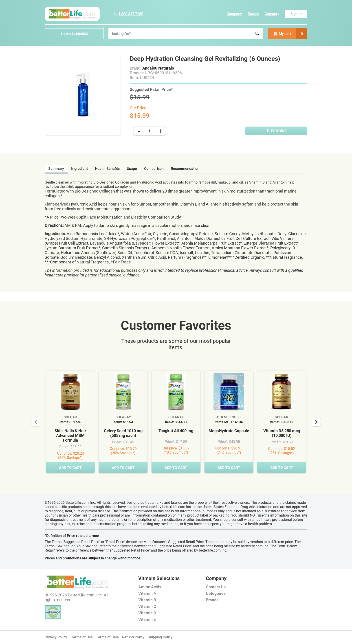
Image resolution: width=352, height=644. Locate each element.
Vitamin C (147, 606)
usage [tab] (132, 169)
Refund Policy (133, 637)
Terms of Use (82, 637)
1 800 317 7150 (128, 14)
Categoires (216, 593)
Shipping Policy (160, 637)
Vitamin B (147, 600)
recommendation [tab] (185, 169)
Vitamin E (147, 619)
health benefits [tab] (107, 169)
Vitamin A (147, 593)
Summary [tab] (56, 169)
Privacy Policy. (56, 637)
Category (272, 14)
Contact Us (216, 587)
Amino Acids (150, 587)
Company (234, 14)
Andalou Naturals (158, 68)
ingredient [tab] (79, 169)
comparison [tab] (154, 169)
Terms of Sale (107, 637)
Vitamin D (147, 613)
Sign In (296, 14)
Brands (253, 14)
